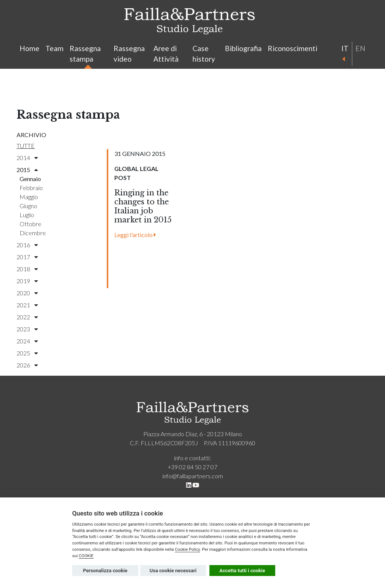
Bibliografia (243, 48)
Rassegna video (129, 54)
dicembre (33, 233)
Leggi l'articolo (135, 235)
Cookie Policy (187, 549)
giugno (28, 206)
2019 (27, 281)
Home (30, 48)
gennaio (30, 179)
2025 (27, 353)
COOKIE (86, 556)
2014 (27, 158)
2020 (27, 293)
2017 (27, 257)
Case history (204, 54)
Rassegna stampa (85, 55)
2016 (27, 245)
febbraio (31, 188)
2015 (27, 170)
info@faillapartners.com (193, 476)
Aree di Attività (166, 54)
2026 (27, 365)
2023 (27, 329)
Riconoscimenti (293, 48)
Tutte (26, 146)
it (345, 53)
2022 (27, 317)
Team (55, 48)
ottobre (30, 224)
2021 (27, 305)
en (360, 48)
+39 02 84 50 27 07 (192, 467)
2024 (27, 341)
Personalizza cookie (105, 571)
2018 (27, 269)
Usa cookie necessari (173, 571)
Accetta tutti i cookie (243, 571)
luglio (27, 215)
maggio (29, 197)
